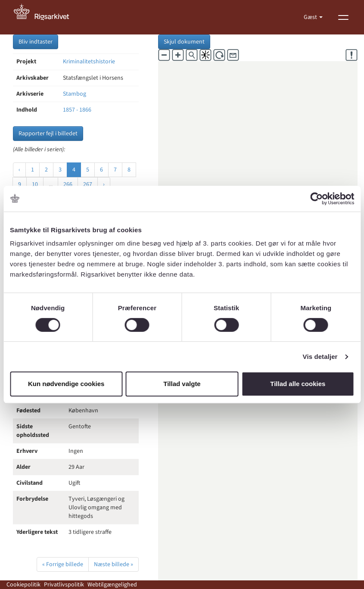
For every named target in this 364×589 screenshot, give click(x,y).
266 (68, 184)
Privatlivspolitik (64, 585)
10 (35, 184)
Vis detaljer (320, 357)
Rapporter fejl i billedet (48, 134)
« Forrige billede (63, 564)
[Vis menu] (343, 17)
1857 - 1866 (77, 110)
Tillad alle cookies (298, 384)
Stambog (75, 94)
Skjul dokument (184, 42)
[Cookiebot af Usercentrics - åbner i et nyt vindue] (316, 199)
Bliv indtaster (36, 42)
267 (88, 184)
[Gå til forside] (46, 17)
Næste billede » (114, 564)
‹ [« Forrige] (19, 170)
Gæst (311, 17)
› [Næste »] (104, 184)
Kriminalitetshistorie (89, 62)
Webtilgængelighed (112, 585)
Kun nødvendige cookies (66, 384)
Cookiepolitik (23, 585)
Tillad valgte (182, 384)
